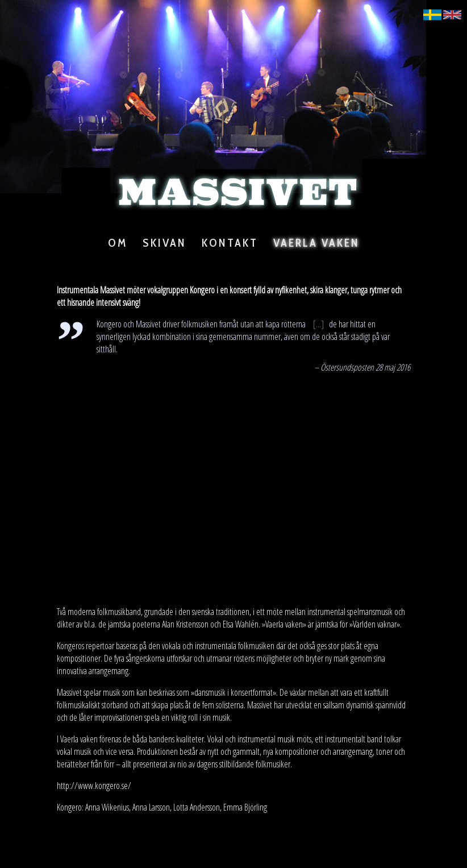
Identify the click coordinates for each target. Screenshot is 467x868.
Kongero (202, 290)
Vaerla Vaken (316, 243)
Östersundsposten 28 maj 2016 (365, 367)
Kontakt (230, 243)
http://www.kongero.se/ (94, 786)
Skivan (164, 243)
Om (118, 243)
